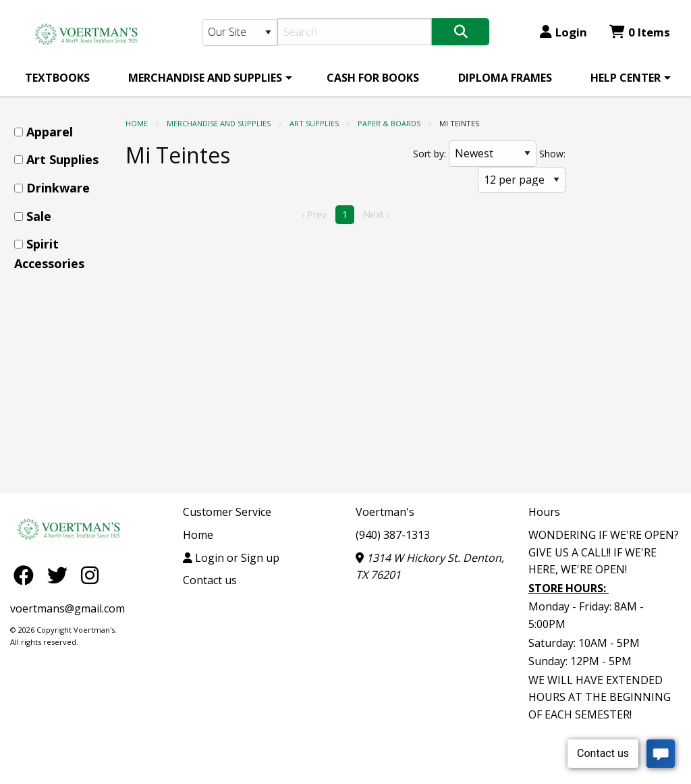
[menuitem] (57, 78)
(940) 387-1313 (393, 535)
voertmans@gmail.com (67, 608)
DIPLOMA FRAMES (505, 78)
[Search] (355, 32)
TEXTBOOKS (57, 78)
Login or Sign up (231, 558)
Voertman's (385, 512)
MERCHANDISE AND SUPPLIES (205, 78)
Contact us (210, 580)
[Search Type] (240, 32)
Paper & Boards (389, 123)
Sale (39, 216)
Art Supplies (314, 123)
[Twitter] (61, 574)
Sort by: (430, 154)
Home (137, 123)
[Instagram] (90, 574)
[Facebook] (27, 574)
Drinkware (58, 188)
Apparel (50, 132)
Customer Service (227, 512)
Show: (552, 154)
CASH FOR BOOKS (373, 78)
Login (563, 32)
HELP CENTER (626, 78)
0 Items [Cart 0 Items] (640, 32)
